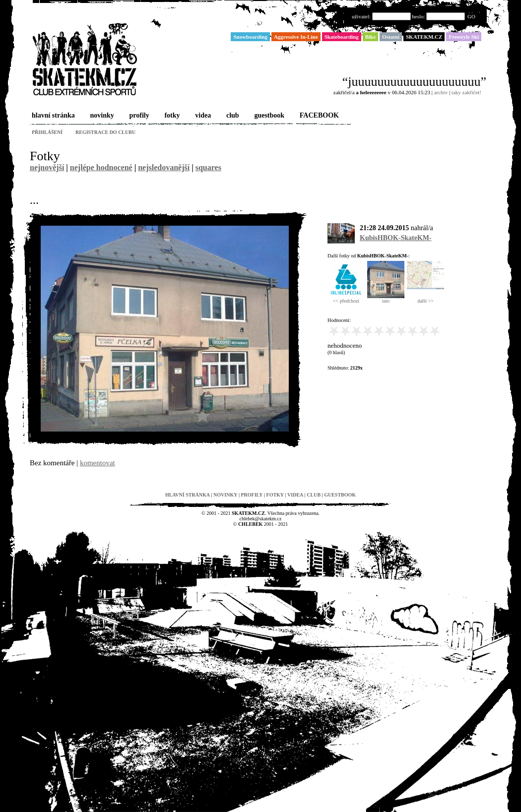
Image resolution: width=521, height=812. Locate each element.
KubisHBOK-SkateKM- (396, 238)
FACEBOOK (318, 116)
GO (471, 16)
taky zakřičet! (466, 92)
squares (208, 167)
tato (386, 299)
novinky (101, 116)
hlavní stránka (52, 116)
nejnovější (47, 167)
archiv (441, 92)
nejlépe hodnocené (101, 167)
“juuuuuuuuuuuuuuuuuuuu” (414, 82)
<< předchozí (346, 299)
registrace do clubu (105, 132)
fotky (171, 116)
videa (202, 116)
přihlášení (47, 132)
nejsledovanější (164, 167)
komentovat (98, 463)
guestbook (268, 116)
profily (138, 116)
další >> (425, 299)
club (232, 116)
